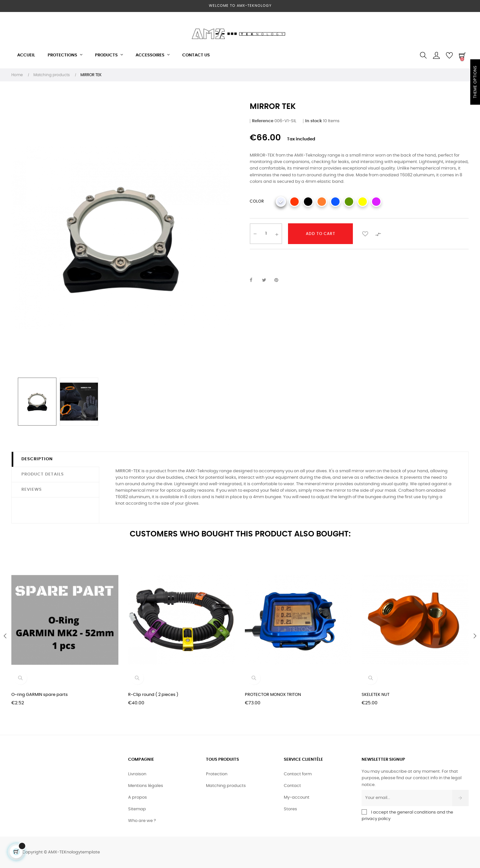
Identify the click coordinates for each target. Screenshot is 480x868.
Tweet (267, 280)
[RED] (294, 202)
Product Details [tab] (43, 474)
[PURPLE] (376, 202)
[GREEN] (349, 202)
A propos (138, 798)
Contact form (298, 774)
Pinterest (279, 280)
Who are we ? (142, 821)
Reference (263, 121)
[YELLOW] (363, 202)
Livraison (137, 774)
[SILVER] (281, 202)
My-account (297, 798)
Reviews (32, 490)
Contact (292, 786)
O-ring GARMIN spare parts (40, 695)
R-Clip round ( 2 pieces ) (153, 695)
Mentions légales (146, 786)
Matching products (226, 786)
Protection (217, 774)
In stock (314, 121)
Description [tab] (37, 459)
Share (255, 280)
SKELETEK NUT (376, 695)
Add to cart (321, 234)
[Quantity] (266, 234)
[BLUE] (335, 202)
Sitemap (137, 809)
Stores (290, 809)
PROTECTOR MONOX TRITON (273, 695)
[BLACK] (308, 202)
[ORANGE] (322, 202)
